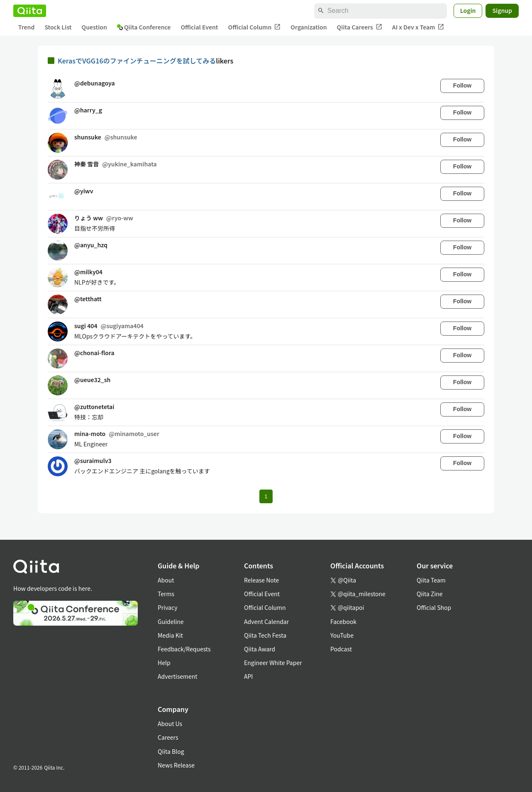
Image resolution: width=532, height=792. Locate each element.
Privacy (167, 607)
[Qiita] (30, 11)
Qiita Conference (144, 27)
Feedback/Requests (184, 649)
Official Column (255, 27)
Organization (309, 27)
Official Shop (434, 607)
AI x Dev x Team (418, 27)
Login (468, 10)
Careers (168, 737)
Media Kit (170, 635)
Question (94, 27)
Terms (166, 594)
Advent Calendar (266, 621)
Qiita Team (431, 580)
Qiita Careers (360, 27)
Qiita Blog (171, 751)
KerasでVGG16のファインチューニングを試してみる (137, 61)
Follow (462, 85)
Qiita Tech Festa (265, 635)
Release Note (261, 580)
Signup (502, 10)
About (166, 580)
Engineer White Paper (273, 663)
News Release (176, 765)
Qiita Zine (430, 594)
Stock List (58, 27)
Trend (26, 27)
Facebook (343, 621)
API (248, 676)
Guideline (171, 621)
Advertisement (178, 676)
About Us (170, 724)
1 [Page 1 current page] (266, 496)
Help (164, 663)
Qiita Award (260, 649)
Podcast (341, 649)
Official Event (199, 27)
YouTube (342, 635)
